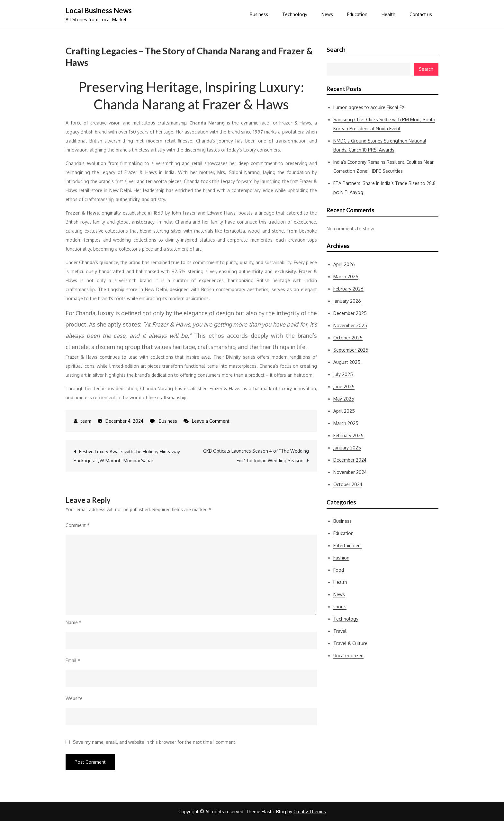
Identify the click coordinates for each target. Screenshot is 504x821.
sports (340, 607)
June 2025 (344, 387)
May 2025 (344, 399)
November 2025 (350, 325)
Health (388, 14)
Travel (340, 631)
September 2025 (351, 350)
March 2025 (346, 423)
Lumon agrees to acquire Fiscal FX (369, 107)
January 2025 (347, 448)
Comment (78, 525)
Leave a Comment (211, 421)
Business (259, 14)
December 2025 (350, 313)
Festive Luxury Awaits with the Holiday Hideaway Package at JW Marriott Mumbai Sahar (127, 456)
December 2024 (350, 460)
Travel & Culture (350, 643)
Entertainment (348, 545)
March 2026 (346, 277)
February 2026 (348, 289)
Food (339, 570)
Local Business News (99, 10)
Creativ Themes (310, 812)
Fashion (341, 558)
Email (73, 660)
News (327, 14)
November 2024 (350, 472)
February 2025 (348, 435)
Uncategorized (348, 655)
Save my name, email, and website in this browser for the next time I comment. (155, 742)
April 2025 (344, 411)
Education (357, 14)
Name (74, 622)
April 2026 (344, 264)
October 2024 (348, 484)
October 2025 (348, 338)
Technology (295, 14)
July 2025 (343, 374)
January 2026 (347, 301)
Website (74, 698)
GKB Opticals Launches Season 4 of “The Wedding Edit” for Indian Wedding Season (256, 456)
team (86, 421)
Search (336, 50)
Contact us (421, 14)
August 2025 (347, 362)
